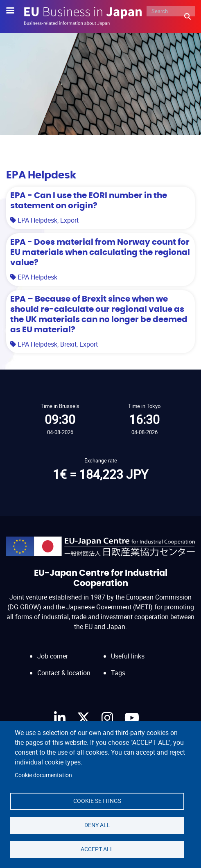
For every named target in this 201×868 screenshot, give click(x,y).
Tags (118, 673)
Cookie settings (97, 801)
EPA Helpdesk (37, 220)
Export (69, 220)
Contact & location (64, 673)
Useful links (128, 656)
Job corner (53, 656)
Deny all (97, 825)
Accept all (97, 849)
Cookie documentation (43, 775)
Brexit (68, 344)
